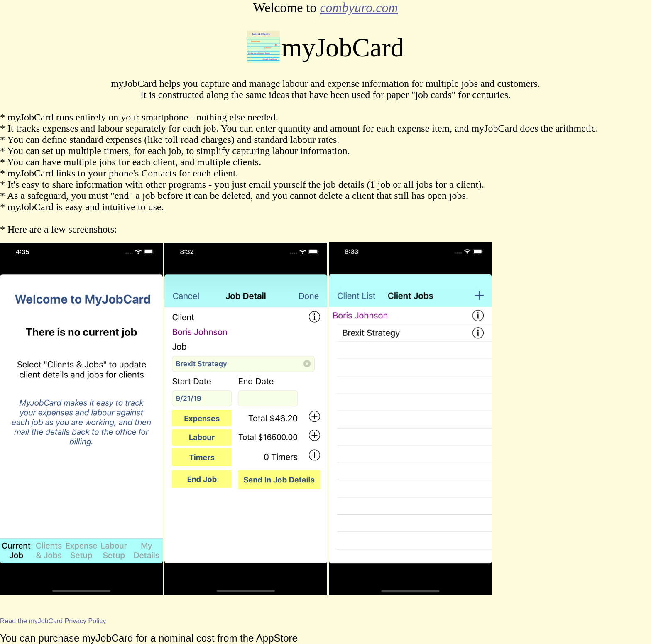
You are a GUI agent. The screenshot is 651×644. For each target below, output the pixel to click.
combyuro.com (359, 7)
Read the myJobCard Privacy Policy (53, 621)
